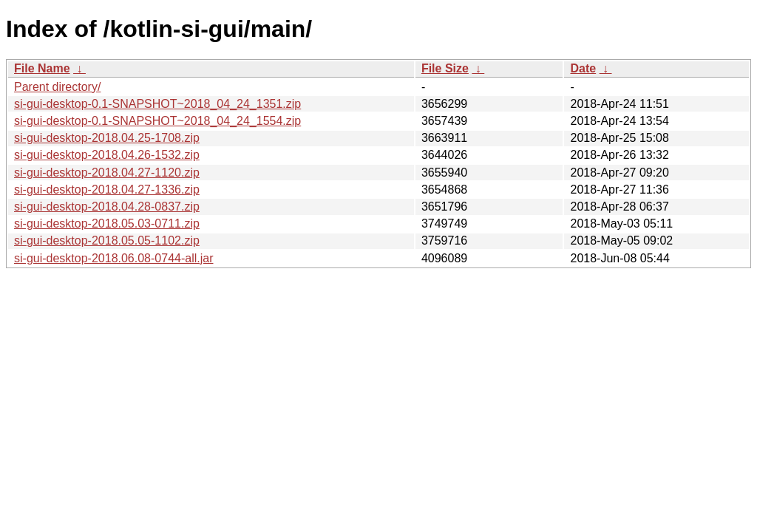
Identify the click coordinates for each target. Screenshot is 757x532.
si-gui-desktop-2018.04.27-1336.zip (107, 190)
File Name (42, 68)
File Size (445, 68)
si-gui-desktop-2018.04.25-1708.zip (107, 138)
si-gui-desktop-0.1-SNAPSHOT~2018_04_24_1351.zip (157, 104)
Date (583, 68)
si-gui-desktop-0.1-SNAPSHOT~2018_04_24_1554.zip (157, 121)
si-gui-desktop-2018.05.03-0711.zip (107, 224)
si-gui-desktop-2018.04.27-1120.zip (107, 173)
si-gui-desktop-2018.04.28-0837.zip (107, 207)
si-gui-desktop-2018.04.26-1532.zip (107, 155)
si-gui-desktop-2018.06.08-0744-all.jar (114, 258)
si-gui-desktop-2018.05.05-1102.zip (107, 241)
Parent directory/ (57, 87)
